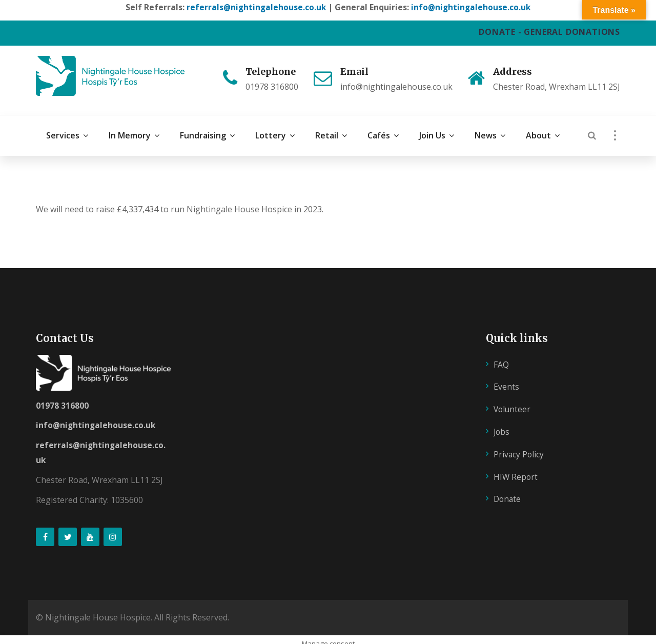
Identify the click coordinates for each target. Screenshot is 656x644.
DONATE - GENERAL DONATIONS (549, 32)
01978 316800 (62, 396)
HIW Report (516, 468)
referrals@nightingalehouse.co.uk (255, 7)
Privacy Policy (519, 445)
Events (506, 378)
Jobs (502, 423)
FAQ (501, 355)
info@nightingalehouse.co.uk (472, 7)
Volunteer (513, 400)
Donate (508, 490)
